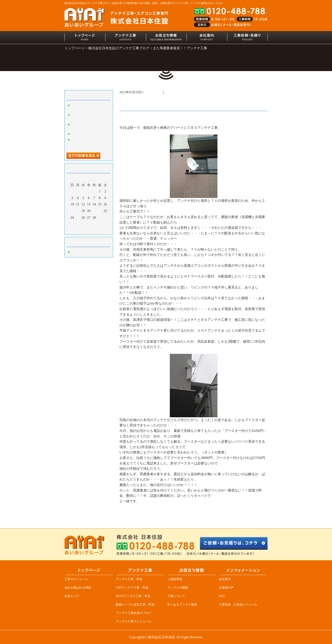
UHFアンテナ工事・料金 (132, 588)
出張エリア (72, 596)
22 (100, 211)
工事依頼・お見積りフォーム (238, 605)
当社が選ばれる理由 (78, 588)
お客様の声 (226, 588)
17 (72, 211)
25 (78, 218)
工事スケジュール (76, 579)
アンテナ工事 (153, 92)
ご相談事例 (175, 579)
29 (100, 218)
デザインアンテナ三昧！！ (90, 134)
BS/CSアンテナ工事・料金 (133, 596)
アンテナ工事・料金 (129, 579)
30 (105, 218)
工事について (176, 596)
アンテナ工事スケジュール (134, 621)
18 (78, 211)
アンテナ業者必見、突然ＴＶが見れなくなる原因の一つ (90, 143)
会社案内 (225, 579)
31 (72, 224)
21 (94, 211)
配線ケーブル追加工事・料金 (135, 605)
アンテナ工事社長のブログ (134, 613)
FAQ (222, 596)
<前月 (81, 230)
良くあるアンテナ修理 (182, 605)
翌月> (97, 230)
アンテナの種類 (178, 588)
